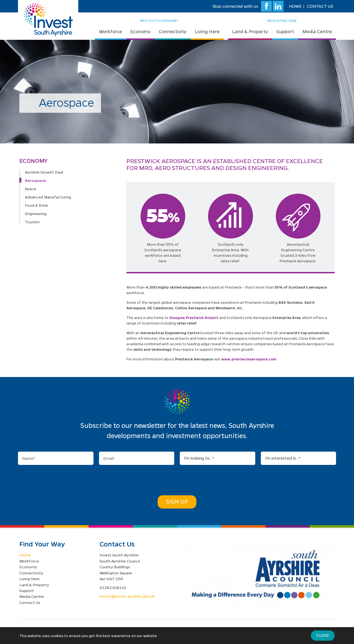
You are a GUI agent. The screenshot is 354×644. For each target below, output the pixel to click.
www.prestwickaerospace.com (249, 359)
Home (295, 6)
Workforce (110, 31)
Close (323, 635)
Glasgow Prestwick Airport (194, 317)
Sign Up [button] (177, 501)
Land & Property (250, 31)
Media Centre (317, 31)
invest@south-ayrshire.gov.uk (127, 596)
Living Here (207, 31)
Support (285, 31)
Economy (140, 31)
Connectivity (173, 31)
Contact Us (320, 6)
